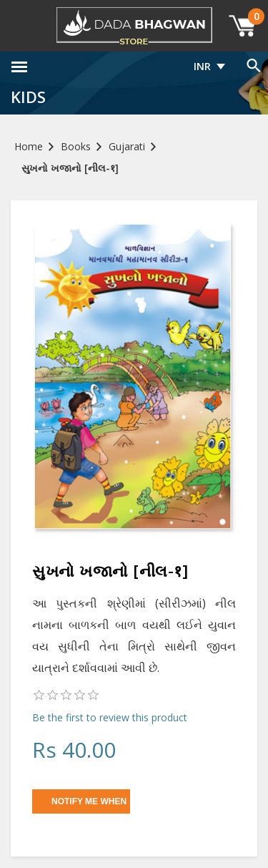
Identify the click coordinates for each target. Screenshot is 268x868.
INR (202, 66)
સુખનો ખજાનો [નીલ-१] (70, 168)
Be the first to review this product (110, 717)
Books (76, 146)
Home (29, 146)
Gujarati (127, 146)
